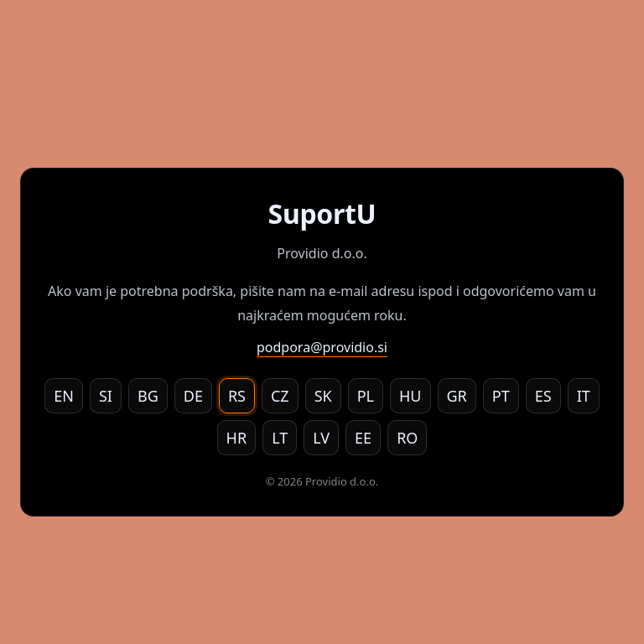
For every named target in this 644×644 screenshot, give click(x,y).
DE (193, 396)
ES (543, 396)
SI (106, 396)
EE (363, 438)
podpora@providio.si (322, 347)
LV (321, 438)
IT (584, 396)
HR (237, 438)
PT (501, 396)
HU (410, 396)
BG (148, 396)
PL (366, 396)
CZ (280, 396)
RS (237, 396)
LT (280, 438)
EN (64, 396)
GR (457, 396)
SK (323, 396)
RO (407, 438)
